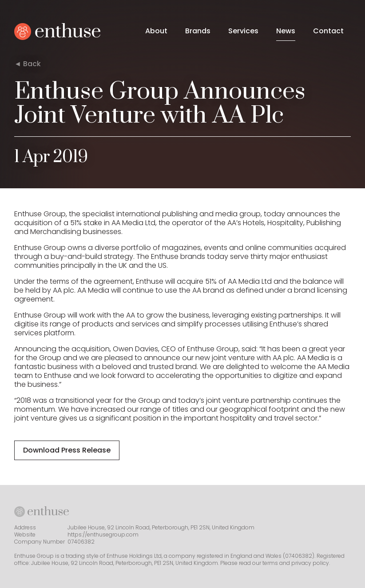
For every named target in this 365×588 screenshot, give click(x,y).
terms (270, 563)
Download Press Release (67, 450)
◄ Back (28, 64)
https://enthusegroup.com (103, 534)
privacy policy (310, 563)
